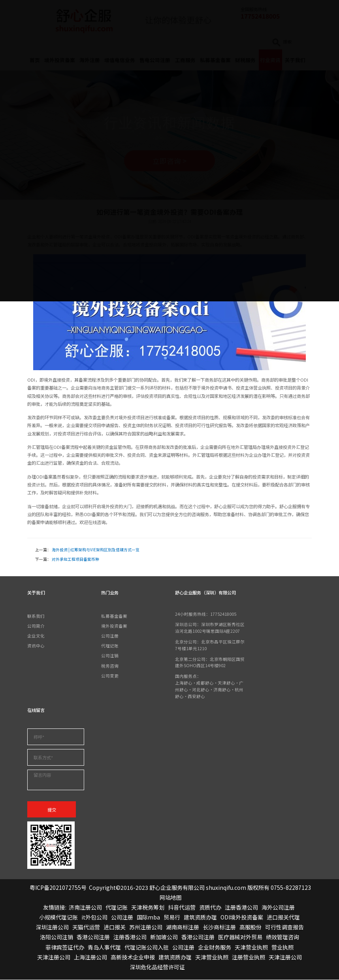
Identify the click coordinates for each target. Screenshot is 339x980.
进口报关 (115, 927)
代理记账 (110, 646)
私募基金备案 (114, 616)
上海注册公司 (90, 957)
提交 (52, 810)
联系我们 (36, 616)
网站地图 (171, 898)
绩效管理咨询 (282, 937)
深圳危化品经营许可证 (157, 967)
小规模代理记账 (58, 918)
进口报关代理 (283, 918)
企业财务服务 (215, 948)
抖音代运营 (182, 908)
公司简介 (36, 626)
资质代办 (210, 908)
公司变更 (110, 676)
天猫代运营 (86, 927)
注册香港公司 (241, 908)
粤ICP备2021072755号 (58, 887)
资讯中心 (36, 646)
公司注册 (110, 636)
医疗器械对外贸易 (240, 937)
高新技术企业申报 (133, 957)
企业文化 (36, 636)
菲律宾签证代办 (65, 948)
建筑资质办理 (200, 918)
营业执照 (282, 948)
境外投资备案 (114, 626)
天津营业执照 (251, 948)
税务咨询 (110, 666)
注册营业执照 (249, 957)
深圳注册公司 (52, 927)
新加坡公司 (164, 937)
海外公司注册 (278, 908)
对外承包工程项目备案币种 (75, 560)
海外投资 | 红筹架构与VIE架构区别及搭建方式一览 (96, 550)
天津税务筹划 (148, 908)
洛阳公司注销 (56, 937)
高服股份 (250, 927)
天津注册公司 (54, 957)
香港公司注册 (93, 937)
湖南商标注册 (183, 927)
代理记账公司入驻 (147, 948)
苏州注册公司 (146, 927)
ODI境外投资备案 (242, 918)
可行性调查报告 (284, 927)
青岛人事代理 (104, 948)
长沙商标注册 (219, 927)
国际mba (148, 918)
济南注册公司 (85, 908)
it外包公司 (94, 918)
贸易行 (172, 918)
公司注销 (110, 656)
